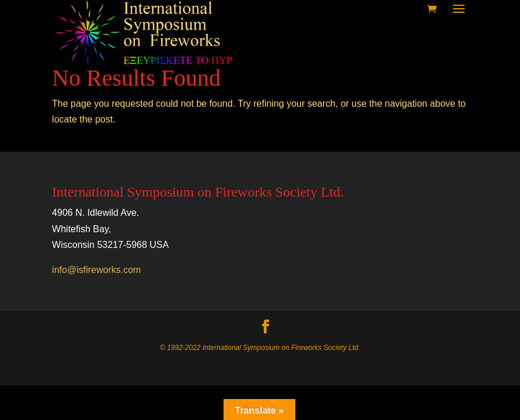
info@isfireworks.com (96, 270)
